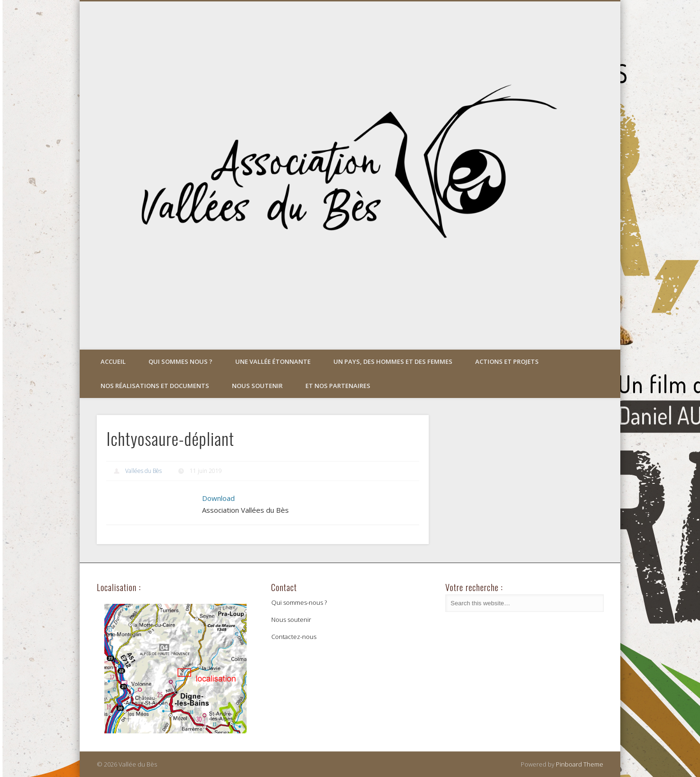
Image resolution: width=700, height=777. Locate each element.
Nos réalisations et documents (155, 386)
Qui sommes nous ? (180, 361)
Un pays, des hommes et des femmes (393, 361)
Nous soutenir (257, 386)
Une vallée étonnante (273, 361)
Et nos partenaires (338, 386)
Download (218, 498)
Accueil (113, 361)
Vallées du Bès (143, 471)
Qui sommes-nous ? (299, 602)
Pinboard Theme (580, 764)
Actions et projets (507, 361)
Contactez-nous (294, 637)
